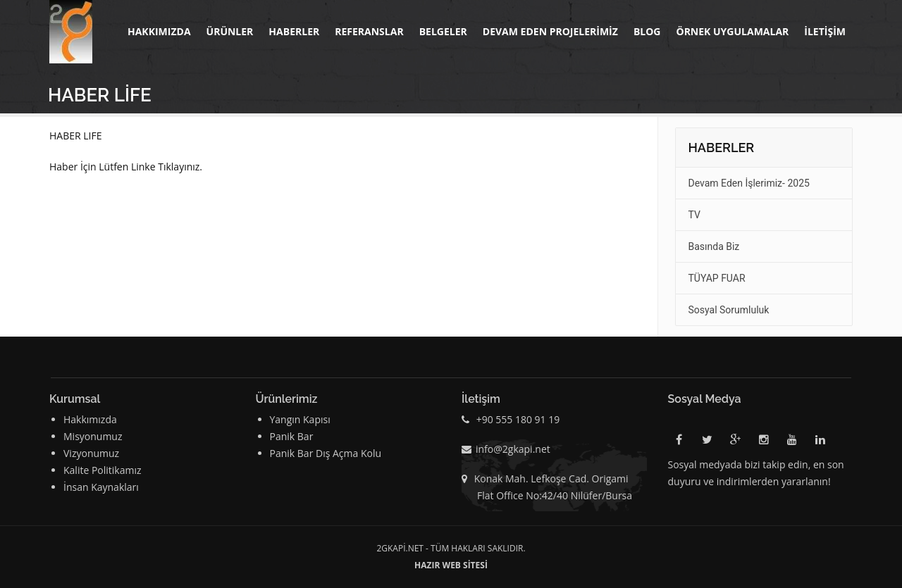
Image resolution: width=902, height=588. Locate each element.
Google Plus (736, 442)
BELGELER (443, 31)
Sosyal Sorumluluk (729, 310)
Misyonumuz (93, 436)
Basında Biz (714, 246)
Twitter (708, 442)
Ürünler (230, 31)
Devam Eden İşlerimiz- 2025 (749, 183)
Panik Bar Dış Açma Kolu (326, 453)
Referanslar (369, 31)
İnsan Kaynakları (101, 487)
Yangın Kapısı (300, 419)
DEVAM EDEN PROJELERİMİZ (550, 31)
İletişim (825, 31)
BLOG (647, 31)
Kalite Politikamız (103, 470)
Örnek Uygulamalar (732, 31)
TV (694, 215)
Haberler (294, 31)
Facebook (679, 442)
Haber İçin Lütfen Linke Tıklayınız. (126, 167)
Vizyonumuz (91, 453)
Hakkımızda (159, 31)
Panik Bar (292, 436)
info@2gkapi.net (513, 449)
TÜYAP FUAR (717, 278)
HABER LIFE (76, 136)
